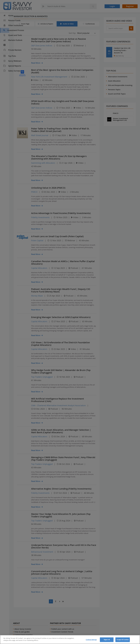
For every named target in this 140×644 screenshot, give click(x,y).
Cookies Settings (91, 640)
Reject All (107, 640)
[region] (70, 640)
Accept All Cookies (123, 640)
